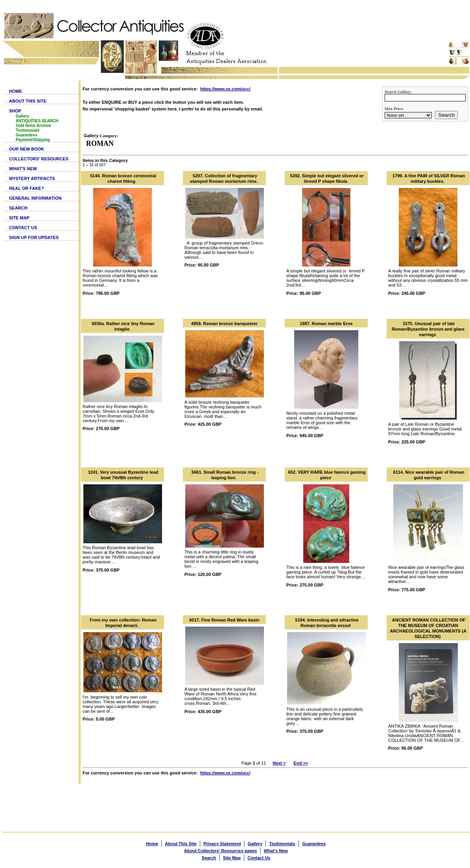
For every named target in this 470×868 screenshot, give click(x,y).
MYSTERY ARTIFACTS (32, 178)
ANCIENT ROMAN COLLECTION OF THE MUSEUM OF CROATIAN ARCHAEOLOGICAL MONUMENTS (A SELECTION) (428, 628)
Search (446, 115)
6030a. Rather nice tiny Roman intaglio (123, 326)
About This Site (181, 844)
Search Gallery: (398, 92)
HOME (16, 91)
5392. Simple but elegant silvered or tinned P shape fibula (327, 178)
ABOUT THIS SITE (28, 101)
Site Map (232, 858)
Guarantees (27, 135)
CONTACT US (23, 228)
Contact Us (259, 858)
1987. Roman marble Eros (326, 324)
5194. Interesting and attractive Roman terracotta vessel (327, 623)
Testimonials (28, 130)
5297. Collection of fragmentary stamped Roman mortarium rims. (224, 178)
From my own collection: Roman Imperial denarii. (123, 623)
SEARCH (18, 208)
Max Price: (394, 108)
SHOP (15, 111)
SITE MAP (19, 218)
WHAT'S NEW (23, 169)
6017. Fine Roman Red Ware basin (224, 620)
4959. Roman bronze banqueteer (224, 324)
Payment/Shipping (33, 140)
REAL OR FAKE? (26, 188)
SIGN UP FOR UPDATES (34, 237)
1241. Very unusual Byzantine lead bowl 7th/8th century (123, 475)
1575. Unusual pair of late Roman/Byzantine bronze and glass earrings (428, 329)
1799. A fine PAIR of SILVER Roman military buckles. (429, 178)
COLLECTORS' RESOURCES (39, 159)
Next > (279, 763)
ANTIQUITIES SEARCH (37, 121)
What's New (276, 851)
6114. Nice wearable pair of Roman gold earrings (429, 475)
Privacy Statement (222, 844)
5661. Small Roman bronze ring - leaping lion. (225, 475)
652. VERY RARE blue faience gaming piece (327, 475)
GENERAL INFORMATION (35, 198)
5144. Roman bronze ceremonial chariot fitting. (123, 178)
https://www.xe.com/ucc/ (225, 89)
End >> (301, 763)
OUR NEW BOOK (27, 149)
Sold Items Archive (33, 126)
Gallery (22, 116)
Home (152, 844)
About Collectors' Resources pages (220, 851)
